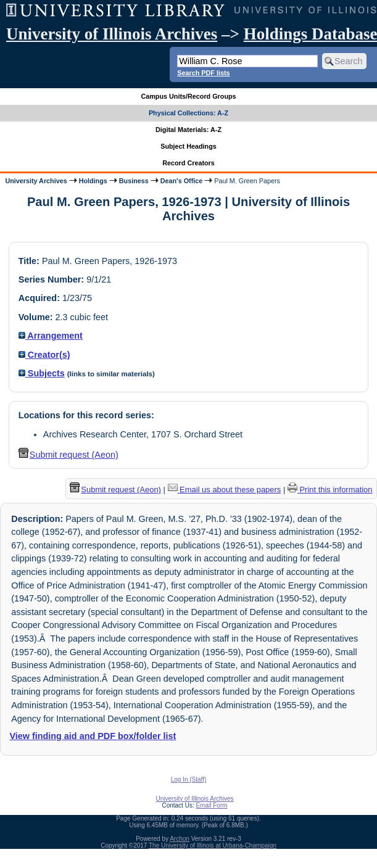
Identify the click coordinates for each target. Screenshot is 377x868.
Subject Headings (188, 146)
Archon (180, 839)
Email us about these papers (225, 490)
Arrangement (51, 336)
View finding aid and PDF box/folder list (93, 736)
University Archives (36, 181)
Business (134, 181)
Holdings (93, 181)
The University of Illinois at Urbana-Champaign (213, 845)
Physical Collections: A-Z (188, 113)
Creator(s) (44, 355)
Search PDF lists (203, 73)
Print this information (330, 490)
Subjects (42, 373)
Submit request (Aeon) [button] (68, 455)
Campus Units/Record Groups (188, 96)
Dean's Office (181, 181)
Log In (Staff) (189, 779)
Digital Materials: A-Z (188, 130)
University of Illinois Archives (112, 34)
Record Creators (188, 163)
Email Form (211, 805)
